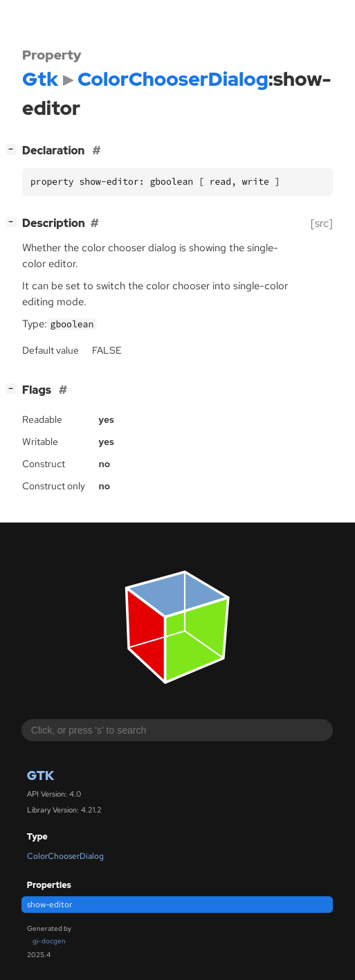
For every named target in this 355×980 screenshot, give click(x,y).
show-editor (49, 905)
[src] (322, 223)
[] (14, 149)
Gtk (40, 775)
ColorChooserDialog (65, 856)
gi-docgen (49, 941)
